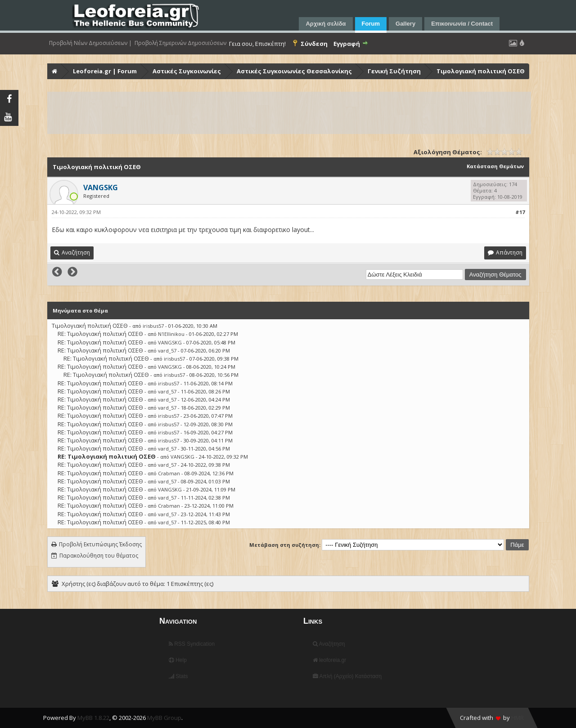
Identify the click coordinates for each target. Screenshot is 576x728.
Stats (178, 676)
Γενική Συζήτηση (394, 71)
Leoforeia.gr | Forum (105, 71)
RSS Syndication (192, 644)
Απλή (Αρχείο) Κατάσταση (347, 676)
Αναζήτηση (329, 644)
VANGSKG (170, 342)
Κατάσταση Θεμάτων (495, 166)
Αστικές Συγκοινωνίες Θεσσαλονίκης (294, 71)
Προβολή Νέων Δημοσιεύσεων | (90, 43)
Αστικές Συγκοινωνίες (187, 71)
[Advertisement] (289, 113)
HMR (517, 718)
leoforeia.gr (329, 660)
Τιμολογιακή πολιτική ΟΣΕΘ (481, 71)
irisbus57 (153, 326)
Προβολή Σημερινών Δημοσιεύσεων (180, 43)
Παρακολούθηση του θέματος (99, 556)
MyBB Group (164, 718)
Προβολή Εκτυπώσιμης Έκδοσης (100, 544)
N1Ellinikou (171, 334)
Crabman (169, 473)
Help (178, 660)
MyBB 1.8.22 (93, 718)
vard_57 (167, 351)
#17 (520, 212)
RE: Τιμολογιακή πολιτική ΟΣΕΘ (100, 334)
